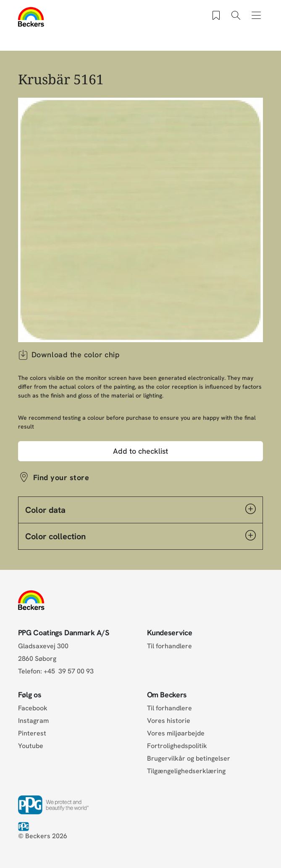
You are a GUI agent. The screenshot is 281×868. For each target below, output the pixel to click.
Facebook (33, 708)
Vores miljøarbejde (176, 733)
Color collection (140, 536)
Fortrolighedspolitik (177, 746)
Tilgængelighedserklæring (186, 771)
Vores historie (169, 721)
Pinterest (32, 733)
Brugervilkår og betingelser (189, 758)
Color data (140, 509)
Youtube (31, 746)
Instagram (33, 721)
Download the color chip (69, 355)
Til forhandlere (169, 646)
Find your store (61, 477)
